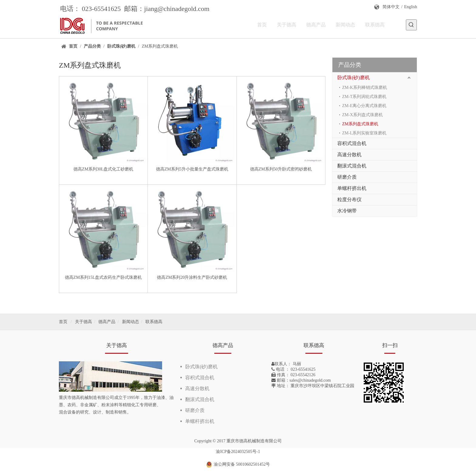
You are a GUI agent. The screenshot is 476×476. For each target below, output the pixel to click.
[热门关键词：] (411, 25)
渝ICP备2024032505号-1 (238, 452)
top (463, 450)
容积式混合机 (352, 143)
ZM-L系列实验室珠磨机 (364, 133)
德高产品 (107, 322)
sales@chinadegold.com (310, 380)
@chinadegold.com (184, 9)
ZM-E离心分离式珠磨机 (364, 106)
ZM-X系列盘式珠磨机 (362, 115)
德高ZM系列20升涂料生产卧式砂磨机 (192, 277)
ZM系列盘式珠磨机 (360, 124)
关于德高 (83, 322)
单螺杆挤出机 (352, 188)
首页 (63, 322)
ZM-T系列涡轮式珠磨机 (364, 97)
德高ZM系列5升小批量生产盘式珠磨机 (192, 169)
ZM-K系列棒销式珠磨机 (365, 88)
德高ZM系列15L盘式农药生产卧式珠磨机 (104, 277)
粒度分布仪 (349, 199)
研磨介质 (347, 177)
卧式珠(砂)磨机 (354, 78)
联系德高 (154, 322)
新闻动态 (131, 322)
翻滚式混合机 (352, 166)
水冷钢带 (347, 211)
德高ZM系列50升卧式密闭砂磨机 (281, 169)
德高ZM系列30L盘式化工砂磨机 (104, 169)
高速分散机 (349, 155)
